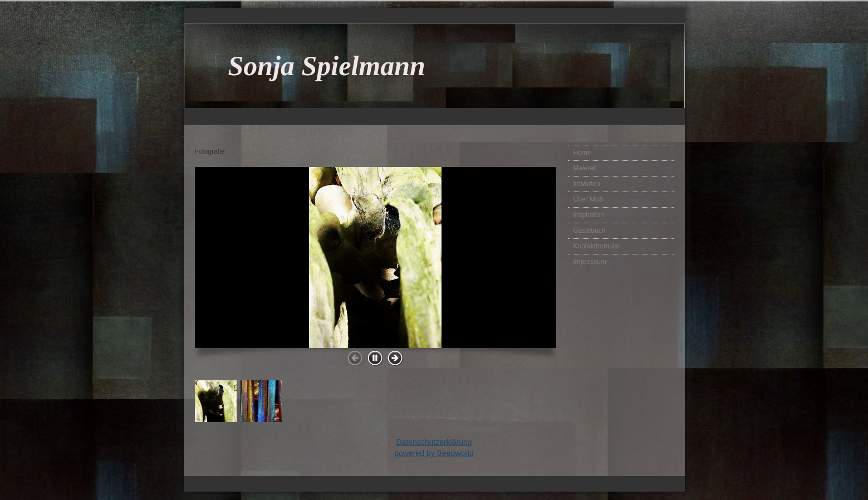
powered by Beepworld (434, 453)
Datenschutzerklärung (434, 442)
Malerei (584, 168)
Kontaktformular (597, 246)
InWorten (587, 184)
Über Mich (589, 199)
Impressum (590, 262)
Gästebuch (590, 231)
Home (582, 153)
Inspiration (589, 215)
